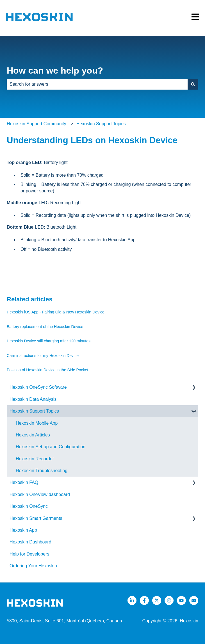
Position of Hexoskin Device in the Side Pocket (47, 370)
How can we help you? (55, 70)
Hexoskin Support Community (37, 124)
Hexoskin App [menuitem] (23, 530)
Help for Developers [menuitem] (29, 554)
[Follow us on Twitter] (157, 600)
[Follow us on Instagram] (169, 600)
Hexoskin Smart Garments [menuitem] (36, 518)
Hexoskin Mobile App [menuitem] (37, 423)
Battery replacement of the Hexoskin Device (45, 327)
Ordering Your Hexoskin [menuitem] (33, 566)
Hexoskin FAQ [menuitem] (24, 482)
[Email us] (194, 600)
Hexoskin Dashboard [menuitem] (30, 542)
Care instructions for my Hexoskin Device (43, 356)
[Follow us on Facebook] (144, 600)
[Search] (193, 84)
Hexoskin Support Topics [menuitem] (34, 411)
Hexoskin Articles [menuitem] (33, 435)
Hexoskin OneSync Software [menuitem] (38, 387)
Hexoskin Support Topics (101, 124)
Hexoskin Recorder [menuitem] (35, 459)
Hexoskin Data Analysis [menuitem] (33, 399)
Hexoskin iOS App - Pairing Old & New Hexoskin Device (56, 312)
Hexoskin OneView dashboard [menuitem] (40, 494)
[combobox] (97, 84)
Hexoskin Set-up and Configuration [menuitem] (51, 447)
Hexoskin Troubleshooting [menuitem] (42, 471)
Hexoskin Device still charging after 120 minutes (49, 341)
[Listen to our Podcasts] (181, 600)
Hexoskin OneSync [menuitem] (29, 506)
